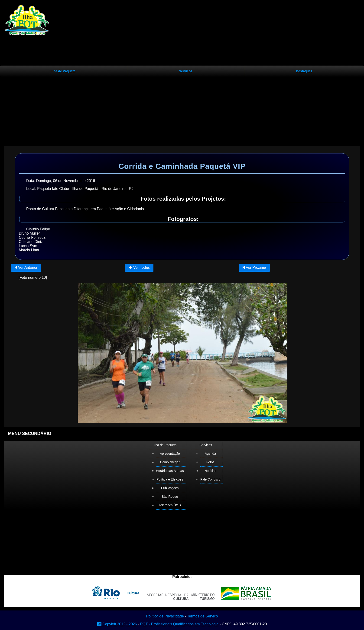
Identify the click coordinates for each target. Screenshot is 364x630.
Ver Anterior (26, 267)
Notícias (210, 471)
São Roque (170, 497)
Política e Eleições (170, 479)
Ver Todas (139, 267)
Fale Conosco (210, 479)
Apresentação (170, 454)
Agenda (210, 454)
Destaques (304, 71)
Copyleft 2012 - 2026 (117, 624)
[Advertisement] (182, 109)
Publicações (170, 488)
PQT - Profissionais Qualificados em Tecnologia (179, 624)
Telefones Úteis (170, 505)
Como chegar (170, 462)
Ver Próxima (254, 267)
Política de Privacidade (165, 616)
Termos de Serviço (203, 616)
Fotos (210, 462)
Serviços (186, 71)
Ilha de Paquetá (63, 71)
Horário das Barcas (170, 471)
